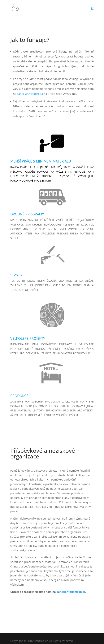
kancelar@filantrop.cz (31, 94)
